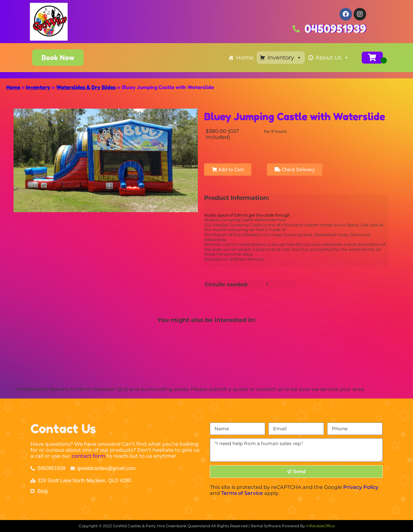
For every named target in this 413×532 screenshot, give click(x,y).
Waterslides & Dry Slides (86, 87)
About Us (332, 58)
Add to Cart (228, 169)
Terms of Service (242, 493)
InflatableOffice (320, 526)
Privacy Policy (361, 487)
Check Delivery (295, 169)
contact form (89, 456)
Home (245, 58)
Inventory (285, 58)
